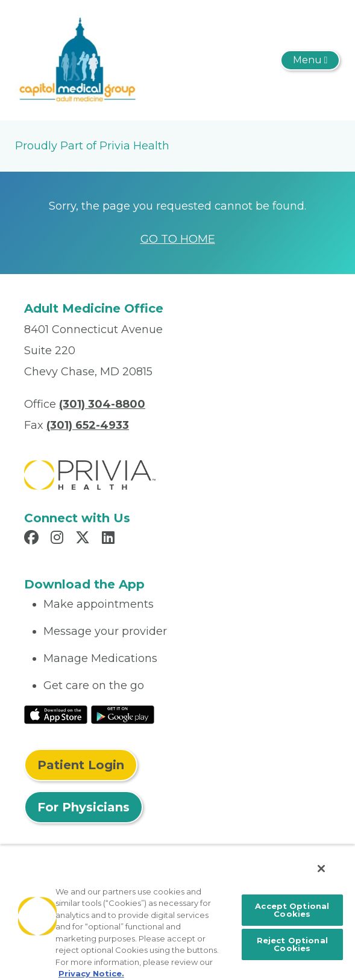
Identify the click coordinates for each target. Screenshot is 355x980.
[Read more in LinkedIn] (110, 539)
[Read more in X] (84, 539)
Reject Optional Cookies (292, 944)
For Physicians (83, 807)
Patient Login (81, 765)
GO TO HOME (178, 239)
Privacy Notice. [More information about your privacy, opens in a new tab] (91, 973)
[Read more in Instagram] (59, 539)
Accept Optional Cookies (292, 910)
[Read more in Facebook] (33, 539)
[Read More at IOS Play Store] (56, 714)
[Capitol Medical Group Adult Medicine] (77, 60)
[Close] (321, 869)
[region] (177, 913)
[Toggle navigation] (310, 60)
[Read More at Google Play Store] (123, 714)
